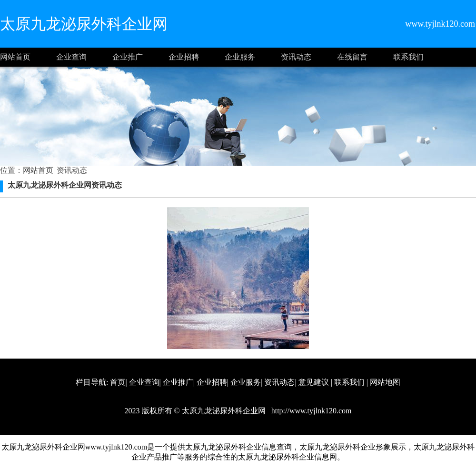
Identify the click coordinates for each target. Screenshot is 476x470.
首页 (118, 382)
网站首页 (15, 57)
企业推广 (128, 57)
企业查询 (71, 57)
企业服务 (240, 57)
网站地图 (385, 382)
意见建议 (314, 382)
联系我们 (408, 57)
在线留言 (352, 57)
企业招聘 (184, 57)
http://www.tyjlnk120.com (311, 411)
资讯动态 (296, 57)
